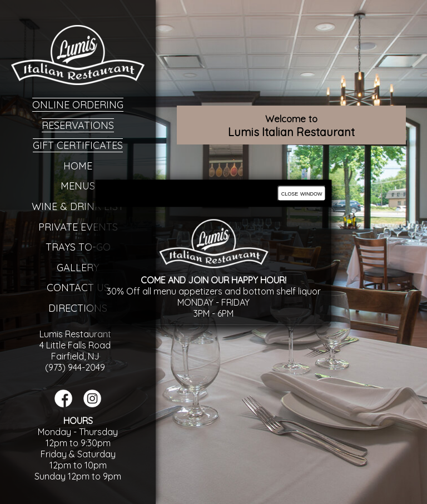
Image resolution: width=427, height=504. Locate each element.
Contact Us (78, 288)
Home (78, 166)
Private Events (78, 227)
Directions (78, 308)
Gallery (78, 268)
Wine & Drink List (78, 206)
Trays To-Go (78, 247)
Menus (78, 186)
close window (302, 193)
